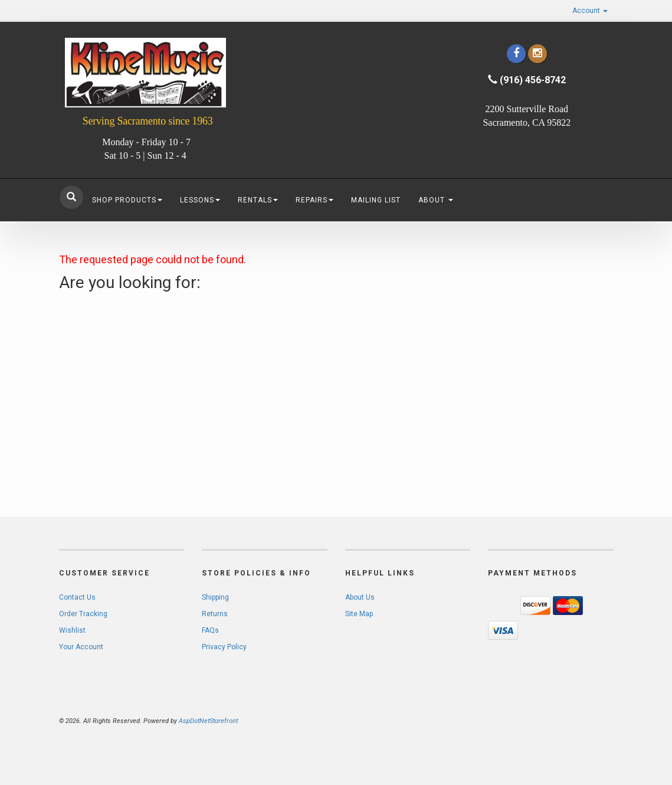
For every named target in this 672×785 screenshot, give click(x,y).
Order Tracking (83, 614)
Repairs (314, 200)
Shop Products (127, 200)
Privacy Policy (224, 647)
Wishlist (72, 630)
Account (590, 11)
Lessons (200, 200)
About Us (360, 597)
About (436, 200)
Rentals (258, 200)
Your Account (81, 647)
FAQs (210, 630)
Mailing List (376, 200)
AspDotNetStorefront (208, 721)
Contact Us (77, 597)
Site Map (359, 614)
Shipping (215, 597)
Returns (215, 614)
